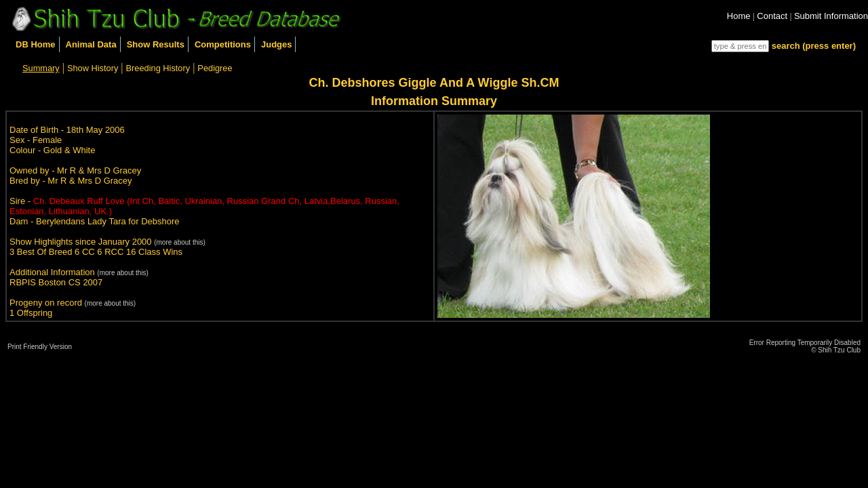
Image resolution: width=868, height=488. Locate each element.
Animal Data (91, 44)
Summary (41, 68)
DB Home (36, 44)
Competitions (223, 44)
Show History (93, 68)
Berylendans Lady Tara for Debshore (108, 221)
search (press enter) (814, 46)
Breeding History (158, 68)
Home (739, 16)
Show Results (156, 44)
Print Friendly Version (40, 347)
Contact (772, 16)
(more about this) (180, 242)
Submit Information (831, 16)
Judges (277, 44)
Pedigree (215, 68)
